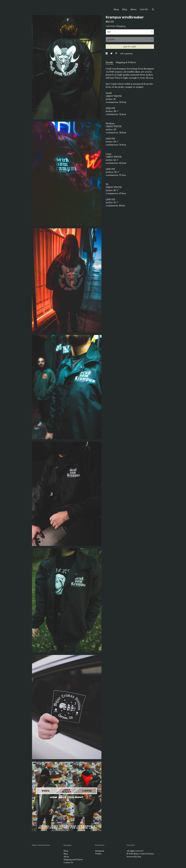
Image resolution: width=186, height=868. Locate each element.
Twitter (98, 854)
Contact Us (68, 863)
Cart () (144, 9)
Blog (125, 9)
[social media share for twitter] (112, 54)
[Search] (153, 10)
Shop (116, 9)
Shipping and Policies (73, 860)
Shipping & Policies (126, 62)
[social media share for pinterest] (116, 54)
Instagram (100, 851)
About (133, 9)
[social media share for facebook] (107, 54)
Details (110, 62)
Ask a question (126, 54)
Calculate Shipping (116, 26)
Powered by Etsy (134, 857)
